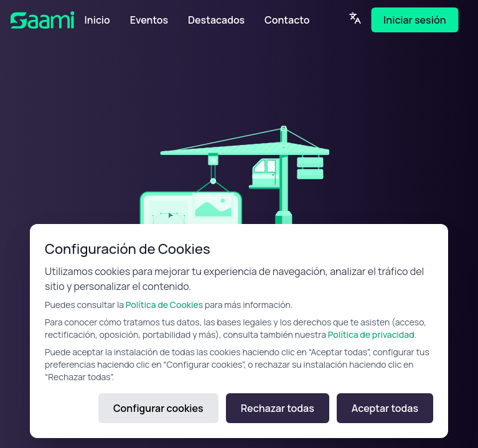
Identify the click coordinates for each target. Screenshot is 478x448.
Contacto (287, 20)
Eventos (149, 20)
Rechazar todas (278, 408)
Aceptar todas (385, 408)
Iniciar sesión (415, 20)
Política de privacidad (371, 334)
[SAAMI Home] (48, 20)
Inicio (97, 20)
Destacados (216, 20)
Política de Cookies (164, 305)
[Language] (355, 18)
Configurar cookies (158, 408)
